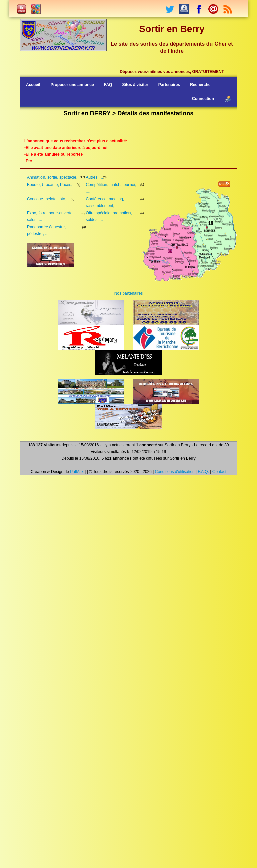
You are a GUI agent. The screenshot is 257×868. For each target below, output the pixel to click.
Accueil (33, 85)
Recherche (200, 85)
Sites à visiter (135, 85)
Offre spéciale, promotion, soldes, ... (109, 216)
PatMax (77, 472)
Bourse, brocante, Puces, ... (52, 185)
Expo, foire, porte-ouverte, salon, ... (50, 216)
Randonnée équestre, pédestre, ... (46, 230)
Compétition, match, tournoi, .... (111, 188)
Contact (219, 472)
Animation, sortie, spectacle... (53, 177)
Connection (203, 99)
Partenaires (169, 85)
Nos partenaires (129, 293)
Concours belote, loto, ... (49, 199)
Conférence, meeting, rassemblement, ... (105, 202)
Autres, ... (94, 177)
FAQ (108, 85)
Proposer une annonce (72, 85)
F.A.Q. (204, 472)
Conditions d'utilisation (175, 472)
